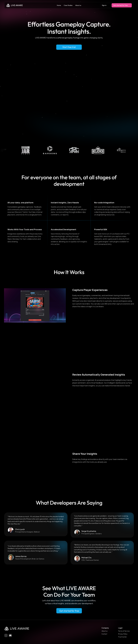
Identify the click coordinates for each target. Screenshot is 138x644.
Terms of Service (124, 631)
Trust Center (122, 637)
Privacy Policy (123, 634)
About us (105, 631)
